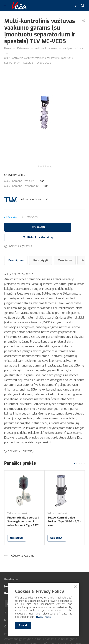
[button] (74, 463)
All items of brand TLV (34, 199)
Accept (23, 625)
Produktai (11, 579)
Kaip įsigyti (41, 260)
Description (16, 260)
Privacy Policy (43, 617)
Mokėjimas (65, 260)
